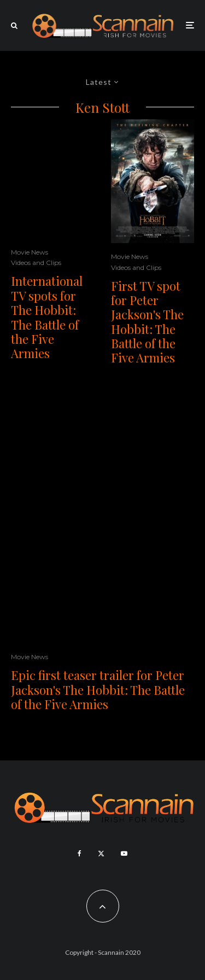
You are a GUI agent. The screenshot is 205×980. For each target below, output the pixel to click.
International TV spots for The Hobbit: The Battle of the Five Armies (47, 317)
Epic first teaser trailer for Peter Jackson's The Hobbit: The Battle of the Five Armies (98, 690)
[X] (101, 854)
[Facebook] (80, 854)
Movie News (30, 252)
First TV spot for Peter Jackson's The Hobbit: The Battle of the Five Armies (147, 322)
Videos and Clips (36, 263)
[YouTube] (124, 854)
